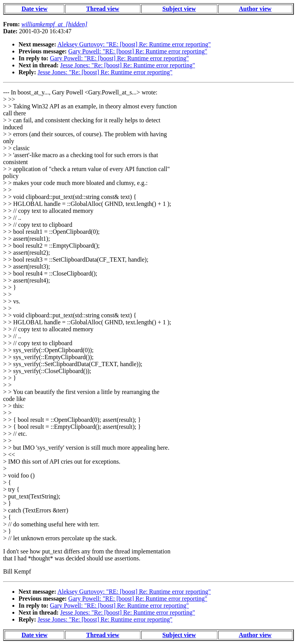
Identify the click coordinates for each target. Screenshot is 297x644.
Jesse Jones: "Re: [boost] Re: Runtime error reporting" (128, 65)
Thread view (103, 9)
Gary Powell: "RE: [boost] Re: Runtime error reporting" (138, 51)
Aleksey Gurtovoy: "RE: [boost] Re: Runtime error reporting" (134, 44)
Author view (255, 9)
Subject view (179, 9)
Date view (35, 9)
